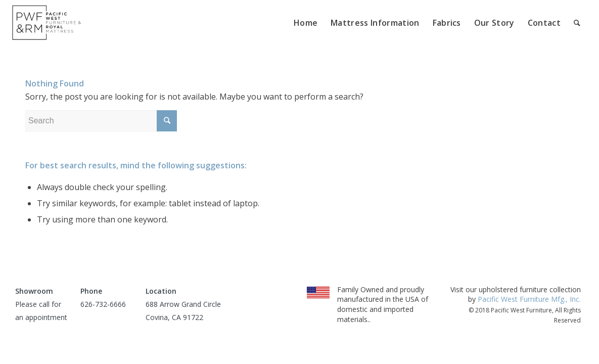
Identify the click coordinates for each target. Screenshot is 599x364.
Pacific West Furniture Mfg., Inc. (529, 299)
